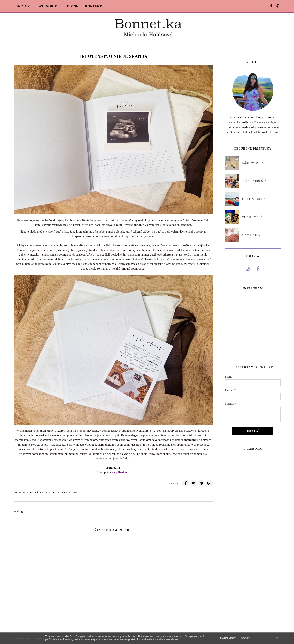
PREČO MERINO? (253, 199)
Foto (50, 493)
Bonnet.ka (113, 468)
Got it (245, 638)
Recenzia (63, 493)
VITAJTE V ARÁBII (254, 217)
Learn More (228, 638)
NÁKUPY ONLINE (254, 163)
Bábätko (37, 493)
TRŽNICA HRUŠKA (254, 181)
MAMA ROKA (251, 235)
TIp (75, 493)
